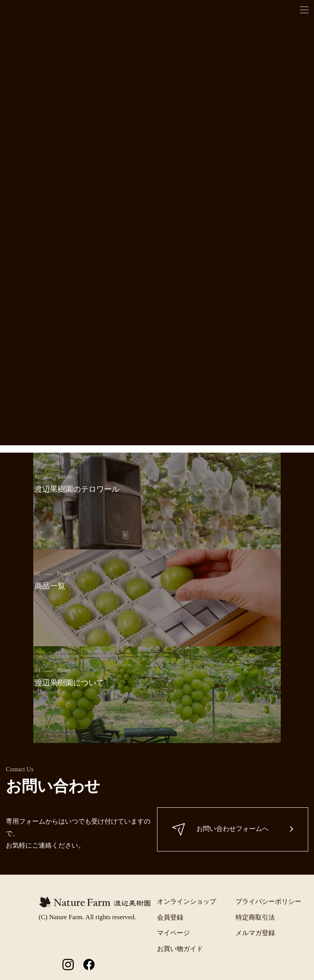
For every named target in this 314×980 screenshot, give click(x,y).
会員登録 (170, 917)
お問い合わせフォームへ (221, 829)
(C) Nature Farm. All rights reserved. (87, 917)
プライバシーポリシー (268, 902)
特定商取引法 (255, 917)
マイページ (173, 933)
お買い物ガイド (180, 949)
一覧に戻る (157, 408)
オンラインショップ (187, 902)
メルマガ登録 (255, 933)
